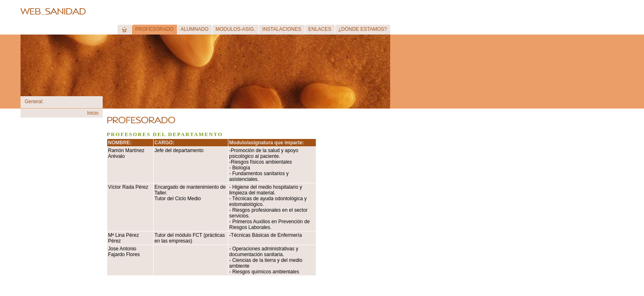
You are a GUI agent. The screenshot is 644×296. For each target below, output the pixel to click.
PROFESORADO (154, 29)
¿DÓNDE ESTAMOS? (363, 29)
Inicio (93, 113)
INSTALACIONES (282, 29)
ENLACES (320, 29)
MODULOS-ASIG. (236, 29)
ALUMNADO (195, 29)
